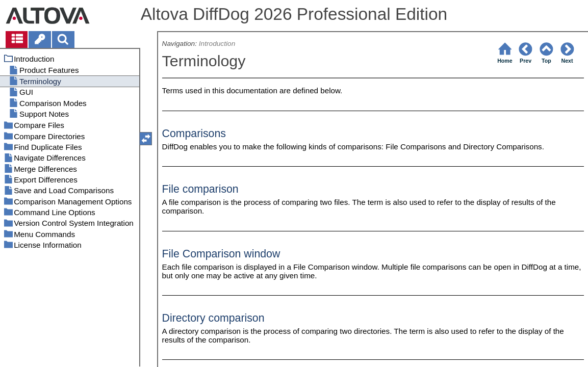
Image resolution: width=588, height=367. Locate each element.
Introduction (217, 44)
